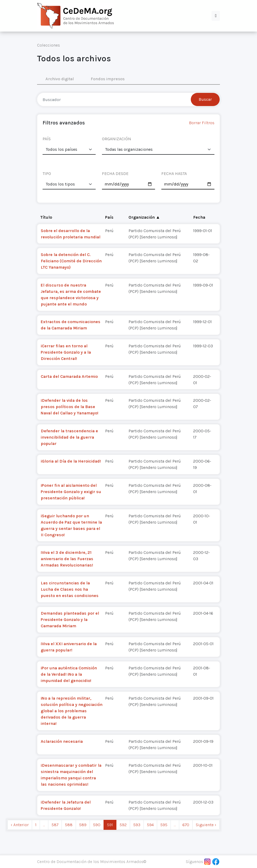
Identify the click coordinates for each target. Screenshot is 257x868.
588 (69, 825)
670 (186, 825)
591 (110, 825)
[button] (216, 16)
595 (164, 825)
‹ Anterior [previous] (20, 825)
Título (46, 217)
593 (137, 825)
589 (83, 825)
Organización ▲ (144, 217)
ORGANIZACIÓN (117, 139)
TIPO (47, 174)
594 (150, 825)
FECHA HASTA (174, 174)
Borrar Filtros (202, 123)
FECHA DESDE (115, 174)
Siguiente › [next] (206, 825)
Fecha (199, 217)
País (109, 217)
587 (55, 825)
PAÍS (47, 139)
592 (123, 825)
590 (97, 825)
